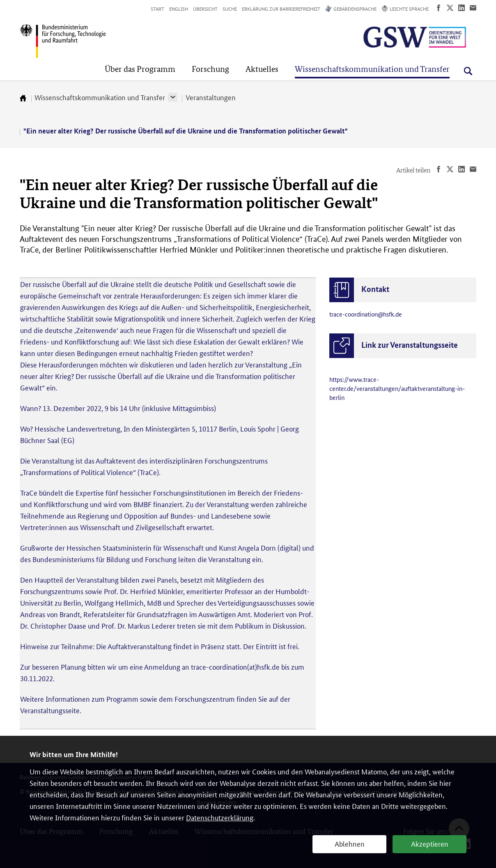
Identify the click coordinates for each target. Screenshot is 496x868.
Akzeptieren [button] (430, 843)
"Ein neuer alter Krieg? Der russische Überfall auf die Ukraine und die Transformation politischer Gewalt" (186, 131)
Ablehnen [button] (350, 843)
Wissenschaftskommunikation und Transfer (100, 97)
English (179, 8)
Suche (230, 8)
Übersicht (205, 8)
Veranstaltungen (211, 97)
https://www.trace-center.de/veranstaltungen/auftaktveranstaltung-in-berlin (397, 388)
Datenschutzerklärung (220, 817)
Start (157, 8)
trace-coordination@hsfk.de (366, 314)
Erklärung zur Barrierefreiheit (281, 8)
